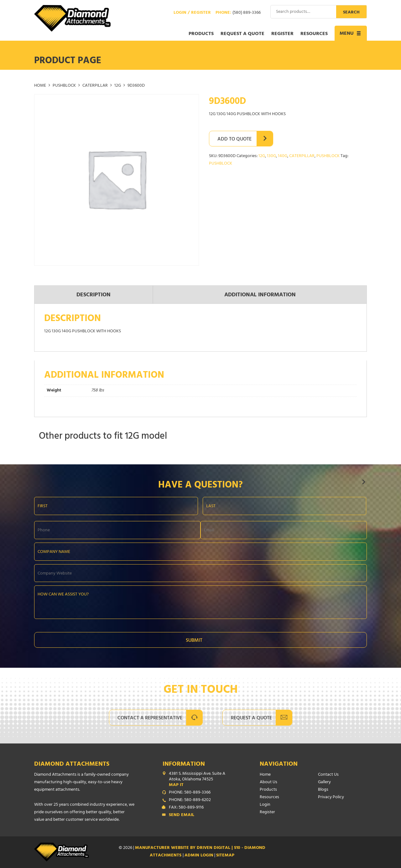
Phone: (238, 13)
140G (283, 156)
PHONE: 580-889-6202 (190, 800)
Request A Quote (251, 718)
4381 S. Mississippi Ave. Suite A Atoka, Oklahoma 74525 (202, 780)
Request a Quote (242, 34)
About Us (268, 782)
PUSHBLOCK (64, 86)
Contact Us (328, 775)
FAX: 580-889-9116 (186, 808)
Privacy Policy (331, 797)
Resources (314, 34)
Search (351, 13)
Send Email (182, 815)
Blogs (323, 790)
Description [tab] (94, 295)
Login (265, 805)
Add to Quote (234, 140)
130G (271, 156)
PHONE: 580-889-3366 (190, 793)
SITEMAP (225, 856)
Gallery (324, 782)
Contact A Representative (150, 718)
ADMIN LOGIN (199, 856)
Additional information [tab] (260, 295)
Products (201, 34)
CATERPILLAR (95, 86)
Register (282, 34)
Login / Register (192, 13)
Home (40, 86)
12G (118, 86)
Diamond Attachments (72, 765)
